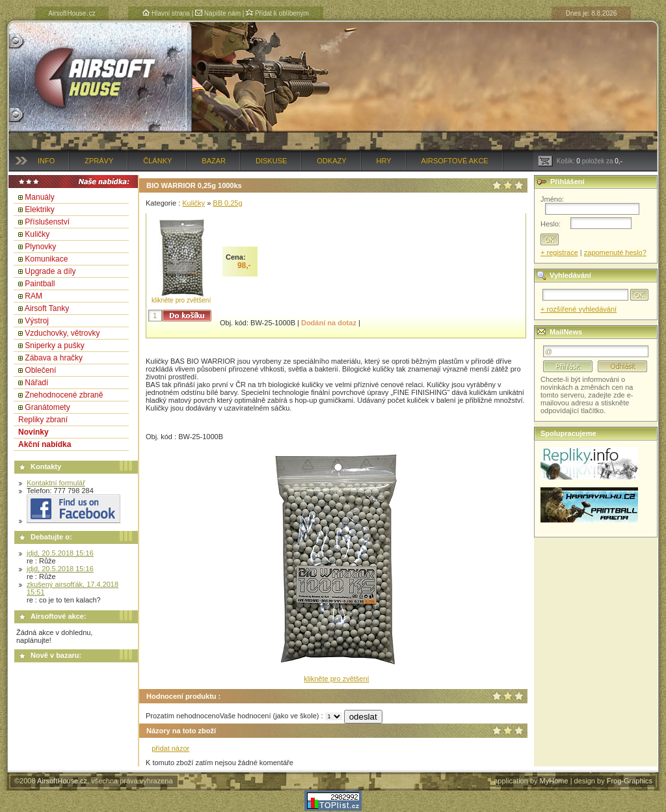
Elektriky (39, 210)
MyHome (554, 781)
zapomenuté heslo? (615, 252)
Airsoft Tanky (47, 308)
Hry (384, 161)
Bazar (214, 161)
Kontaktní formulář (56, 483)
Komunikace (46, 259)
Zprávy (99, 161)
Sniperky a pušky (54, 345)
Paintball (40, 284)
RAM (33, 296)
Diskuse (271, 161)
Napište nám (218, 13)
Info (46, 161)
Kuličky (37, 234)
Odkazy (331, 161)
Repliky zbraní (43, 420)
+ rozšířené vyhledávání (579, 309)
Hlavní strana (166, 13)
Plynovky (40, 247)
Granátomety (47, 407)
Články (157, 161)
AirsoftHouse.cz (62, 781)
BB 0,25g (227, 203)
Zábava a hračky (54, 358)
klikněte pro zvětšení (181, 300)
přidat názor (170, 748)
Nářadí (36, 383)
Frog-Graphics (630, 781)
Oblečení (40, 370)
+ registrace (559, 252)
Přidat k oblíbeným (277, 13)
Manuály (39, 197)
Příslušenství (47, 222)
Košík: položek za (580, 161)
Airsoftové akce (455, 161)
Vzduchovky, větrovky (62, 333)
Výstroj (37, 321)
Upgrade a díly (50, 271)
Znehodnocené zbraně (64, 395)
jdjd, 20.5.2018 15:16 (60, 553)
